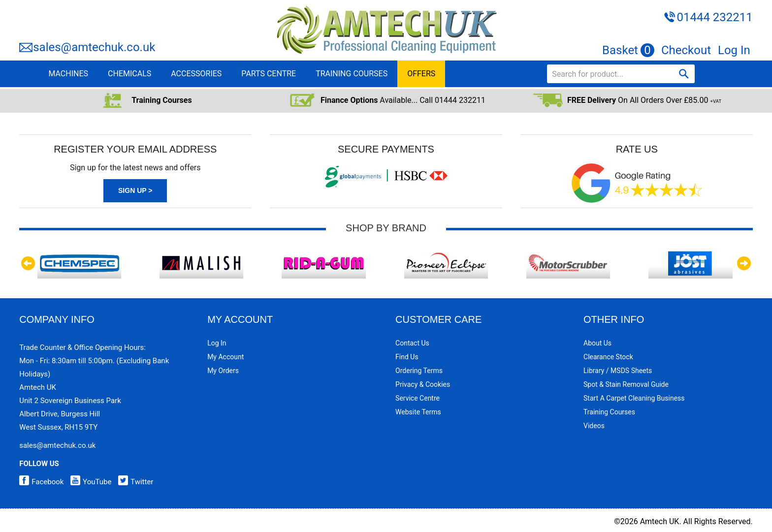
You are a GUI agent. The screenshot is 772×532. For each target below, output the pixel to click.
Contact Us (412, 343)
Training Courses (609, 412)
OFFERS (421, 74)
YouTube (88, 482)
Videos (594, 426)
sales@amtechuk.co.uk (94, 47)
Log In (734, 50)
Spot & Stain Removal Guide (626, 384)
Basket (628, 50)
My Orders (223, 371)
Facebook (41, 482)
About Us (597, 343)
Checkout (686, 50)
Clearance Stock (608, 357)
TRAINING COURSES (352, 74)
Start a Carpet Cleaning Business (634, 398)
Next (743, 263)
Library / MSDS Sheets (618, 371)
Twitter (133, 482)
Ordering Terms (419, 371)
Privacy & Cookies (423, 384)
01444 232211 (714, 17)
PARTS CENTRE (269, 74)
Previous (29, 263)
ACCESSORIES (196, 74)
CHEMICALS (129, 74)
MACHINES (68, 74)
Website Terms (418, 412)
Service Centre (418, 398)
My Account (225, 357)
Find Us (407, 357)
